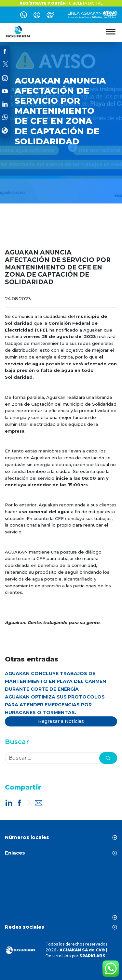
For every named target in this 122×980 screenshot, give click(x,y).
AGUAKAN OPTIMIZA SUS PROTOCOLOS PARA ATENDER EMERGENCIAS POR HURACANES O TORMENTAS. (55, 705)
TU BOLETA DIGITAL (61, 3)
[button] (108, 758)
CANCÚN (61, 890)
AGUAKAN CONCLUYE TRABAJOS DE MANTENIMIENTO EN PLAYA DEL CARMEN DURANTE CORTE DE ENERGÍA (55, 681)
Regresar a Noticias (61, 721)
